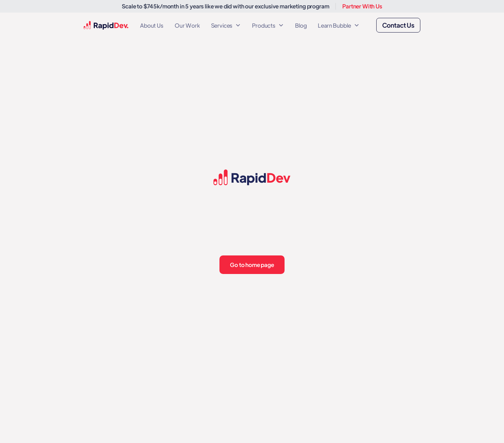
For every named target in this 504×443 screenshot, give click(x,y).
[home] (106, 25)
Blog (301, 25)
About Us (152, 25)
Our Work (187, 25)
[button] (226, 25)
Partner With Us (362, 6)
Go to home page (252, 265)
